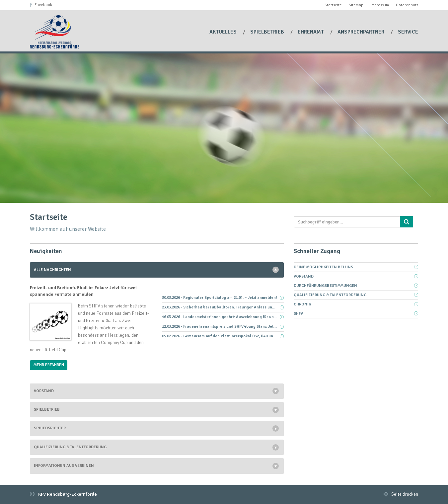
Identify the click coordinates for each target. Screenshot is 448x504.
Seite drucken (405, 494)
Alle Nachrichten (52, 270)
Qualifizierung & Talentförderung (70, 447)
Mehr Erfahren (49, 365)
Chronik (302, 304)
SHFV (298, 314)
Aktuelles (224, 32)
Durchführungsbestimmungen (325, 286)
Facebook (43, 5)
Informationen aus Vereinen (64, 466)
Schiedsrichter (50, 428)
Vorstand (44, 391)
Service (408, 32)
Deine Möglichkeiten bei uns (323, 267)
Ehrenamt (311, 32)
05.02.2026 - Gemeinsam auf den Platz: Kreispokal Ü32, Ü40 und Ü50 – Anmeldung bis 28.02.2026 (223, 336)
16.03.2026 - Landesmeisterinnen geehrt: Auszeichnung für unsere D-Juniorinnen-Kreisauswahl (223, 317)
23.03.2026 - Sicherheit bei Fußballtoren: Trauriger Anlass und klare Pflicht (223, 307)
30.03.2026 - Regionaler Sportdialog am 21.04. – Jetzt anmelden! (220, 298)
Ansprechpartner (362, 32)
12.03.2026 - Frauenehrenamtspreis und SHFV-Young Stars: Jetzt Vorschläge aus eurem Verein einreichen (223, 327)
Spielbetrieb (268, 32)
